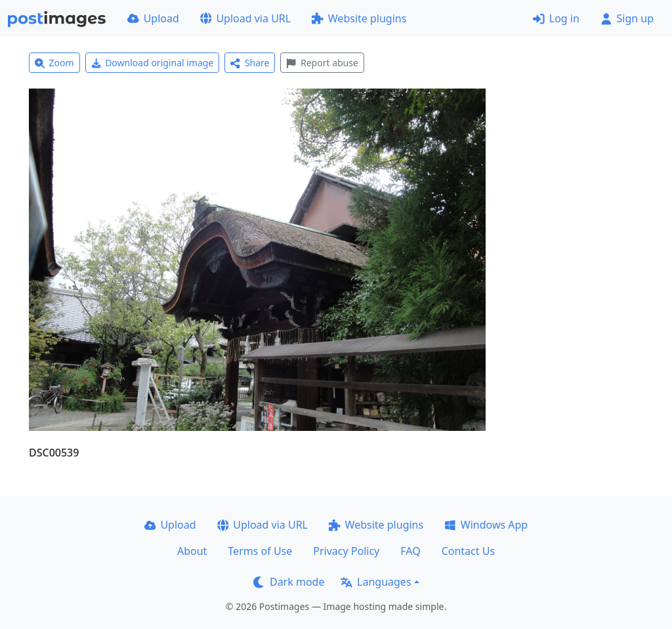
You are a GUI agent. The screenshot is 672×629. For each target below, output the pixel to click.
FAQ (410, 551)
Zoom (54, 63)
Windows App (486, 525)
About (192, 551)
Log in (556, 18)
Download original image (153, 63)
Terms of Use (260, 551)
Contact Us (468, 551)
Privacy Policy (346, 551)
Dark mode (289, 582)
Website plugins (359, 18)
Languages (376, 582)
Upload (153, 18)
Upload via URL (245, 18)
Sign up (627, 18)
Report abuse (322, 63)
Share (250, 63)
